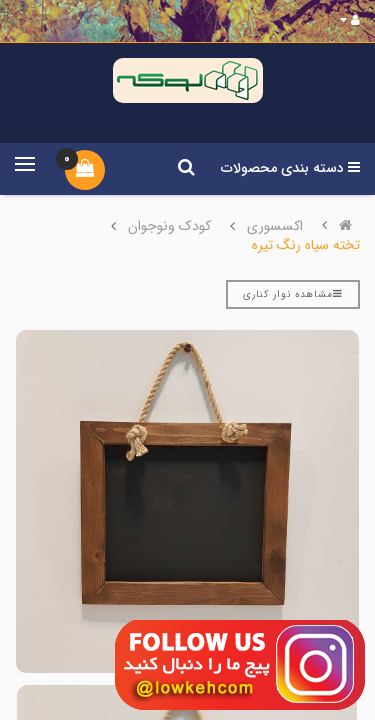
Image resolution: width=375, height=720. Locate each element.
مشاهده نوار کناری (293, 294)
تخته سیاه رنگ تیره (306, 245)
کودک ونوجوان (169, 226)
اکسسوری (275, 226)
